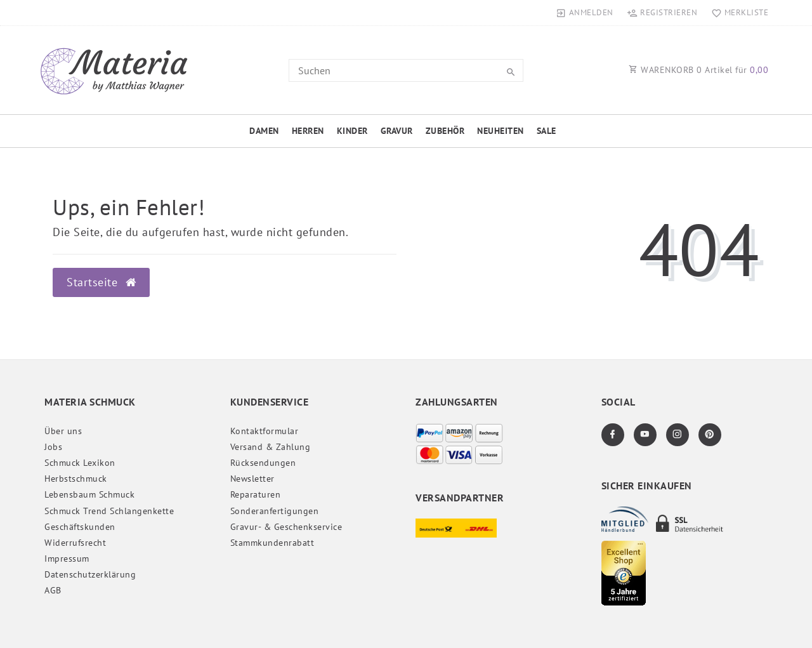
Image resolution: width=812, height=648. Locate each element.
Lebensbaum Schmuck (89, 494)
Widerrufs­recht (75, 543)
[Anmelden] (585, 13)
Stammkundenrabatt (272, 543)
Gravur (397, 131)
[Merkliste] (737, 13)
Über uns (63, 431)
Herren (308, 131)
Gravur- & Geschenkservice (286, 527)
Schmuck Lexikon (80, 463)
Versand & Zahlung (271, 447)
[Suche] (511, 72)
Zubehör (445, 131)
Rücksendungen (263, 463)
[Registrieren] (662, 13)
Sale (547, 131)
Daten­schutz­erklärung (90, 574)
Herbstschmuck (76, 479)
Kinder (352, 131)
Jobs (53, 447)
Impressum (67, 559)
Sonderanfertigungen (275, 511)
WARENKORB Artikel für (698, 70)
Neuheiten (501, 131)
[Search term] (406, 70)
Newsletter (252, 479)
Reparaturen (256, 494)
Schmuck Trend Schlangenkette (109, 511)
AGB (53, 590)
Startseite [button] (101, 282)
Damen (264, 131)
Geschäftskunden (80, 527)
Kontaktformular (265, 431)
